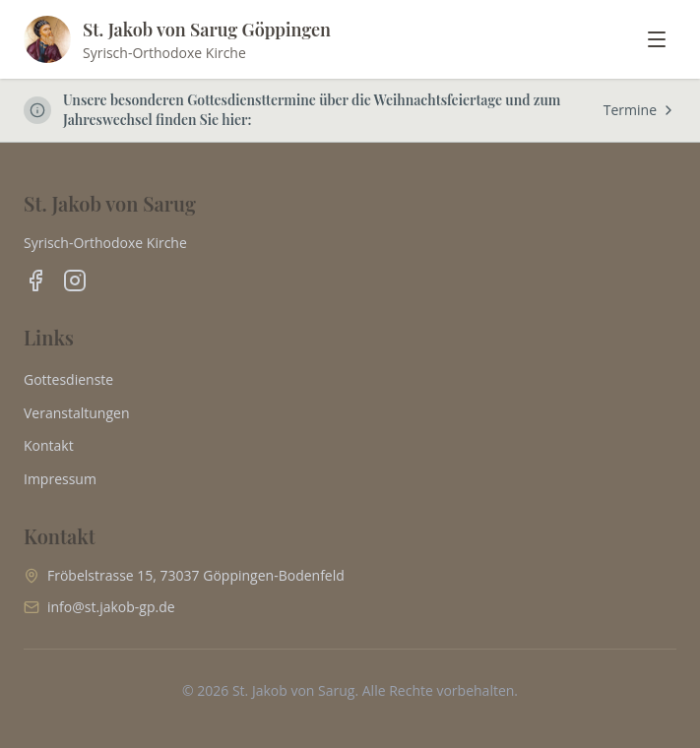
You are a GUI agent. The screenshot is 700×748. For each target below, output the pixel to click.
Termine (640, 110)
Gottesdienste (68, 379)
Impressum (60, 479)
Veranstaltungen (76, 413)
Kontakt (49, 445)
